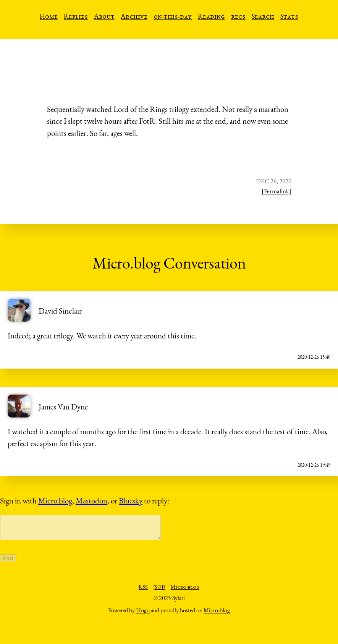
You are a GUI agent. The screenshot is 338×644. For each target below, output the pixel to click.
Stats (289, 17)
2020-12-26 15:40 (314, 357)
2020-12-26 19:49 (314, 465)
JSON (159, 592)
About (104, 17)
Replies (76, 17)
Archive (134, 17)
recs (238, 17)
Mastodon (91, 501)
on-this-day (173, 17)
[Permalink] (277, 191)
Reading (211, 17)
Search (263, 17)
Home (49, 17)
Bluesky (131, 501)
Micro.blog (55, 501)
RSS (143, 592)
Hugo (143, 615)
